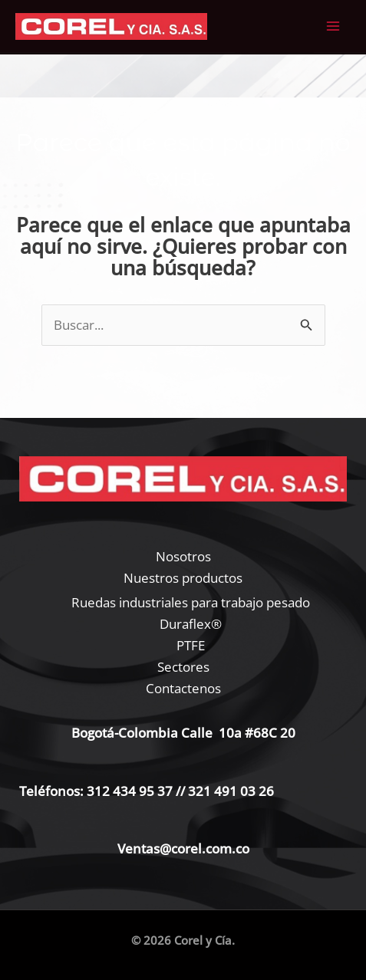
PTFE (191, 645)
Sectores (183, 667)
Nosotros (183, 556)
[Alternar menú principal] (334, 27)
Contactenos (183, 688)
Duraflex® (191, 624)
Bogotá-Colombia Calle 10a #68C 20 (183, 733)
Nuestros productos (183, 578)
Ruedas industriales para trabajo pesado (191, 602)
